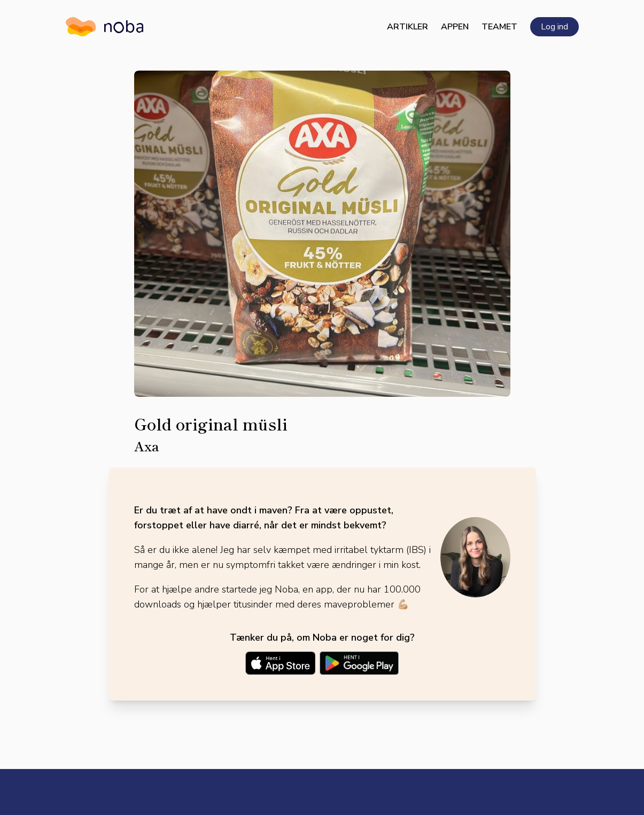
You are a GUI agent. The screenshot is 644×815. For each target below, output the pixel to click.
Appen (455, 27)
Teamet (499, 27)
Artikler (408, 27)
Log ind (554, 27)
